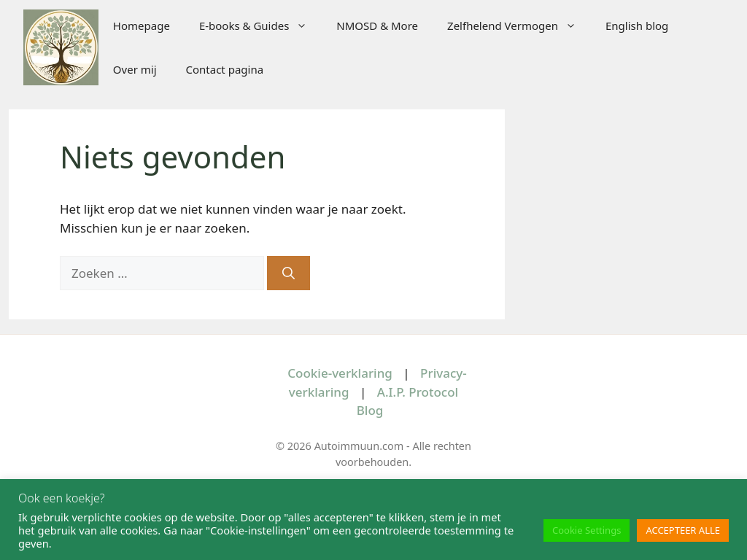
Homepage (142, 26)
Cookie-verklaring (340, 373)
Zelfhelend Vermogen (519, 26)
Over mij (135, 69)
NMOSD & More (377, 26)
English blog (637, 26)
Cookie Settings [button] (587, 530)
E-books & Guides (260, 26)
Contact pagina (225, 69)
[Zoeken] (289, 273)
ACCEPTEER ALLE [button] (683, 530)
